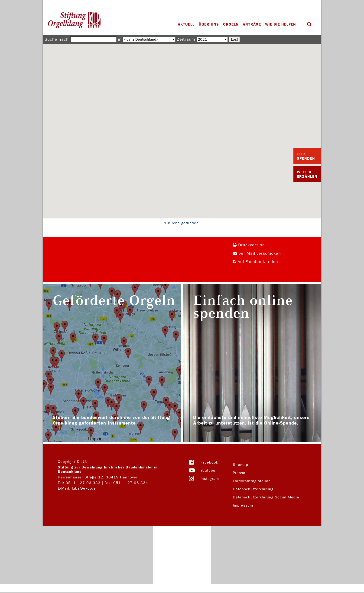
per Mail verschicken (257, 253)
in (120, 39)
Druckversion (249, 245)
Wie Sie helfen (281, 24)
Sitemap (240, 465)
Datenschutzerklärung (253, 489)
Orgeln (231, 24)
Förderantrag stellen (252, 481)
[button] (182, 127)
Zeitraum (186, 39)
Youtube (208, 470)
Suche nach (57, 39)
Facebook (209, 462)
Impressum (243, 505)
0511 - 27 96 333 (83, 483)
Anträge (252, 24)
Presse (239, 473)
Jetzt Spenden (306, 156)
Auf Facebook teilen (255, 262)
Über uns (209, 24)
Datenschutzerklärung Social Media (266, 497)
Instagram (210, 479)
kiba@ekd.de (84, 488)
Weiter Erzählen (307, 174)
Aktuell (186, 24)
